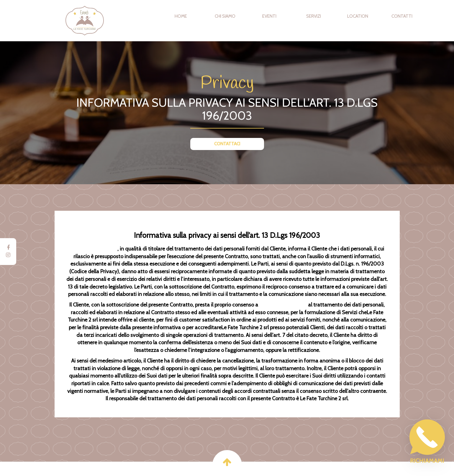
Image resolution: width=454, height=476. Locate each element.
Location (358, 16)
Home (181, 16)
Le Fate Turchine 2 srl (94, 249)
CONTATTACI (227, 144)
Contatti (402, 16)
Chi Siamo (225, 16)
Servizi (314, 16)
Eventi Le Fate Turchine (109, 21)
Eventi (269, 16)
